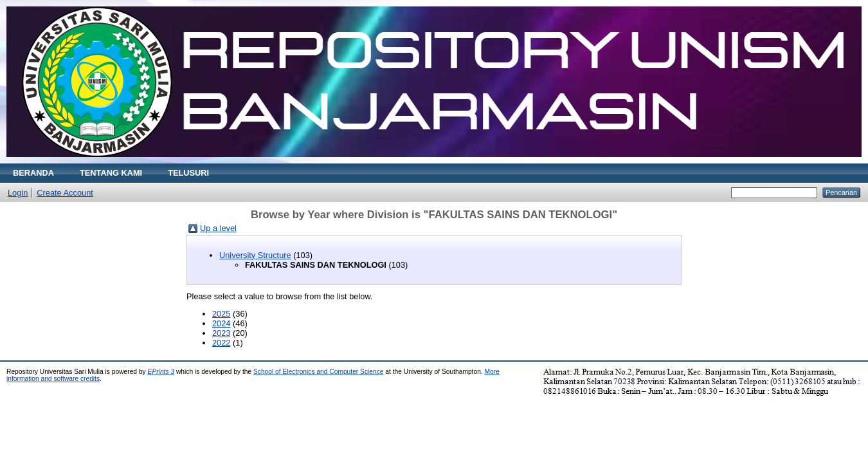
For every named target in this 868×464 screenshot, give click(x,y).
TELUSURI (188, 173)
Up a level (218, 228)
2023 (221, 333)
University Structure (255, 255)
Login (18, 193)
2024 (221, 323)
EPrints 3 (161, 372)
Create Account (65, 193)
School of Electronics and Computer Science (319, 372)
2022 (221, 343)
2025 (221, 314)
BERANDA (33, 173)
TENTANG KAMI (111, 173)
